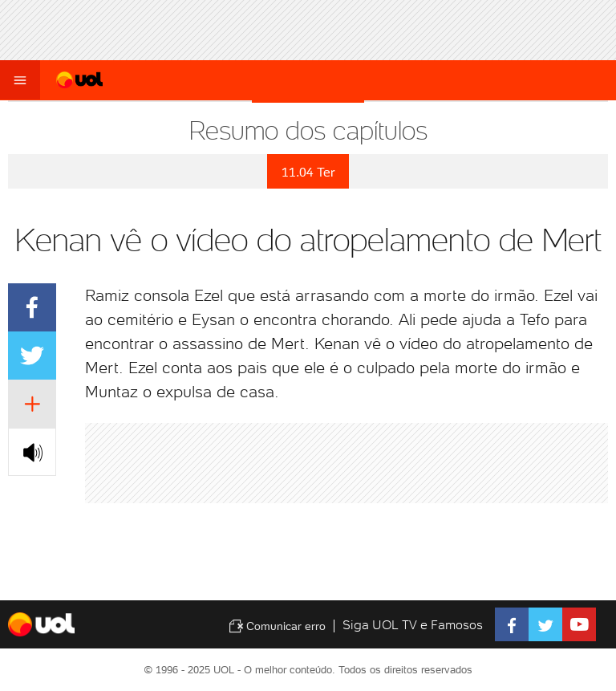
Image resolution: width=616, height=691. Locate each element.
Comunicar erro (277, 626)
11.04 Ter (308, 172)
